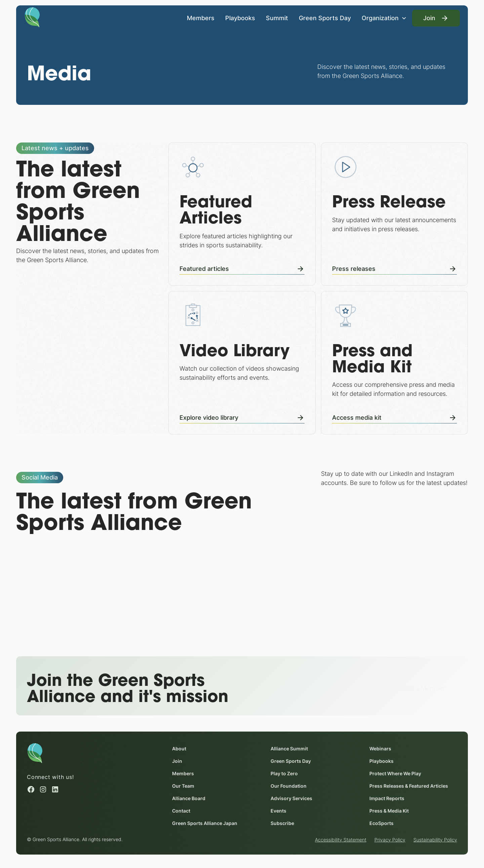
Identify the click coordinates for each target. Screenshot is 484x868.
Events (278, 811)
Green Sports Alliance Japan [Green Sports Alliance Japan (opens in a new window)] (205, 823)
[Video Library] (242, 363)
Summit (277, 18)
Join (177, 761)
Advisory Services (291, 798)
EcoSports (381, 823)
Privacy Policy (390, 840)
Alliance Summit (289, 749)
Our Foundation (289, 786)
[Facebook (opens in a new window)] (31, 790)
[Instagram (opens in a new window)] (43, 790)
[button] (384, 18)
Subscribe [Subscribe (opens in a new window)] (282, 823)
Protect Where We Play (395, 773)
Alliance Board (189, 798)
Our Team (183, 786)
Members (201, 18)
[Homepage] (32, 17)
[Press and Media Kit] (394, 363)
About (179, 749)
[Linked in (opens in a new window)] (55, 790)
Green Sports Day (325, 18)
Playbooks (240, 18)
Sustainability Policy (435, 840)
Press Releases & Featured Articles (409, 786)
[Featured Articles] (242, 214)
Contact (181, 811)
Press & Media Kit (389, 811)
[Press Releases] (394, 214)
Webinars (380, 749)
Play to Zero (284, 773)
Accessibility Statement (341, 840)
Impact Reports (387, 798)
